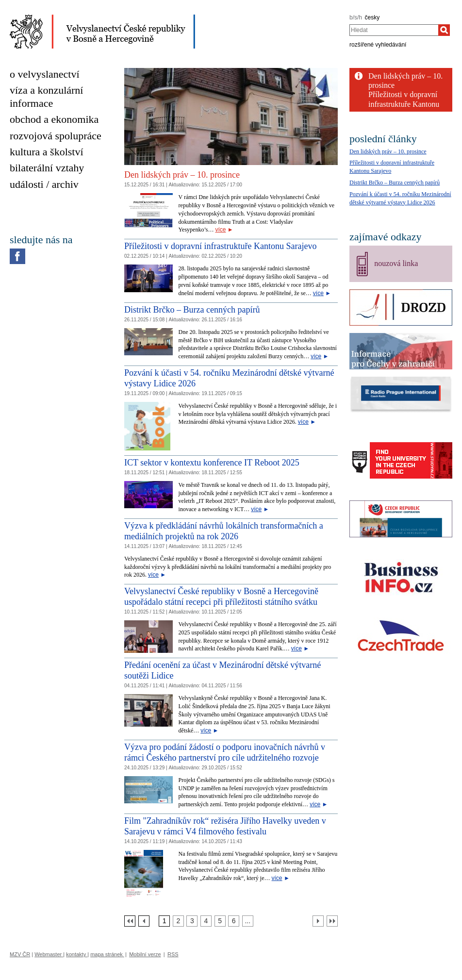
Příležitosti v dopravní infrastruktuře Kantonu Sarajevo (220, 246)
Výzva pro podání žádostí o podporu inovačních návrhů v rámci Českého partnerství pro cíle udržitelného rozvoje (225, 752)
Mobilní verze (145, 954)
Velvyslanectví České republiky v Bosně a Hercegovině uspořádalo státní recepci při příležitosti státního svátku (221, 597)
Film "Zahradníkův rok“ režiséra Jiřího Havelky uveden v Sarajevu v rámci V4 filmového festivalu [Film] (225, 826)
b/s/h (356, 17)
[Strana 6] (234, 921)
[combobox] (394, 30)
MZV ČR (20, 954)
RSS (173, 954)
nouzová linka (396, 263)
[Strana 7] (248, 921)
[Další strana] (318, 921)
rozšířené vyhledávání (378, 45)
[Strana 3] (192, 921)
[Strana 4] (206, 921)
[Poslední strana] (332, 921)
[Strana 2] (178, 921)
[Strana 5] (220, 921)
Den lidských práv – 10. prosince (182, 175)
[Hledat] (444, 30)
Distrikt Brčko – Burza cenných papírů (192, 310)
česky (372, 17)
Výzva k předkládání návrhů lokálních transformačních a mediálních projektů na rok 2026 (224, 531)
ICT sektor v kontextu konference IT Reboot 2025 (212, 463)
